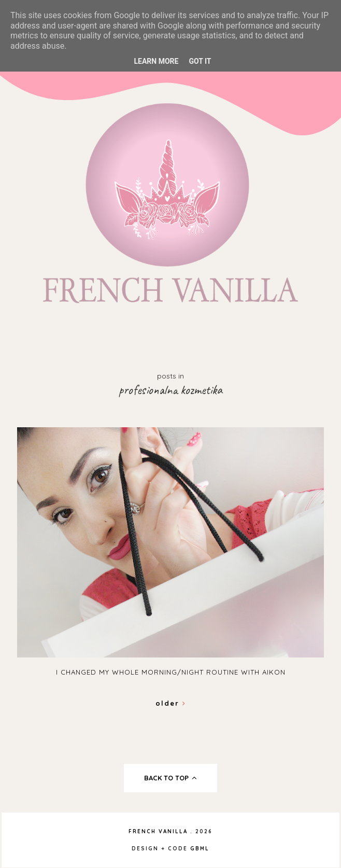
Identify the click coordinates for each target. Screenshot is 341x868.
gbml (200, 849)
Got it (200, 61)
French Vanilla (158, 831)
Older (171, 703)
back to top (171, 778)
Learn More (156, 61)
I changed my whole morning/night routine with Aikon (171, 672)
